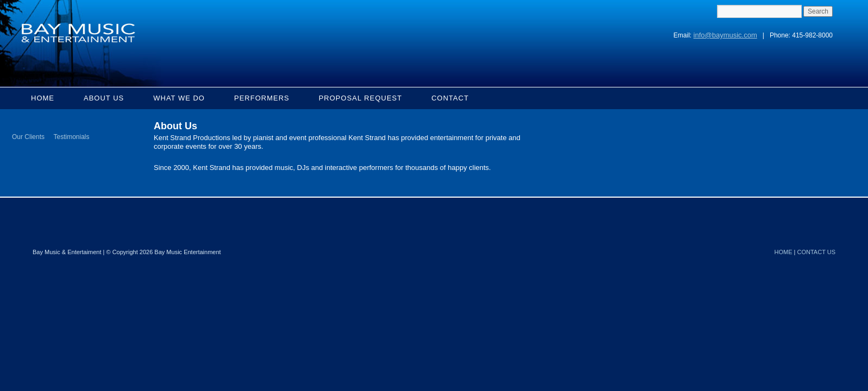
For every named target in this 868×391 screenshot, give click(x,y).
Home (43, 98)
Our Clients (28, 137)
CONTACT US (817, 252)
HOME (784, 252)
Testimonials (71, 137)
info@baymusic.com (725, 35)
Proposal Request (361, 98)
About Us (104, 98)
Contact (450, 98)
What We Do (179, 98)
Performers (262, 98)
